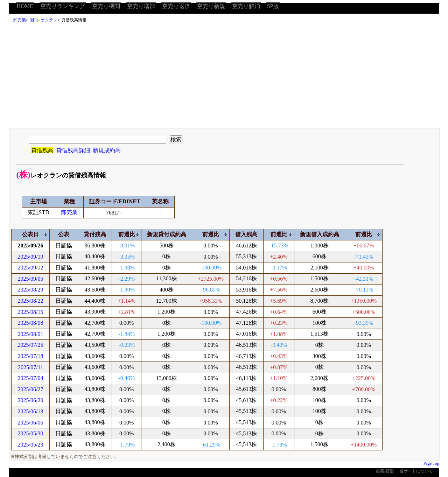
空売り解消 (246, 6)
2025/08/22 (31, 301)
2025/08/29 (31, 290)
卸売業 (20, 20)
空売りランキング (63, 6)
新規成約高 (107, 150)
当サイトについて (416, 471)
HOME (25, 6)
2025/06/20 (31, 400)
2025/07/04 (31, 378)
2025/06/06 (31, 423)
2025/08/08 (31, 323)
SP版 (273, 6)
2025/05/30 (31, 433)
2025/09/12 (31, 268)
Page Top (431, 463)
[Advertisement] (224, 77)
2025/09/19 (31, 257)
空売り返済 (176, 6)
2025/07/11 (30, 367)
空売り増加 (141, 6)
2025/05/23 (31, 445)
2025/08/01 (31, 334)
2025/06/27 (31, 389)
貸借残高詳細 (73, 150)
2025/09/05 (31, 279)
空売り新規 (211, 6)
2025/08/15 (31, 312)
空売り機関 (106, 6)
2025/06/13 (31, 411)
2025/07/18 (31, 356)
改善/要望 (385, 471)
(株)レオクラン (43, 20)
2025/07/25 (31, 345)
